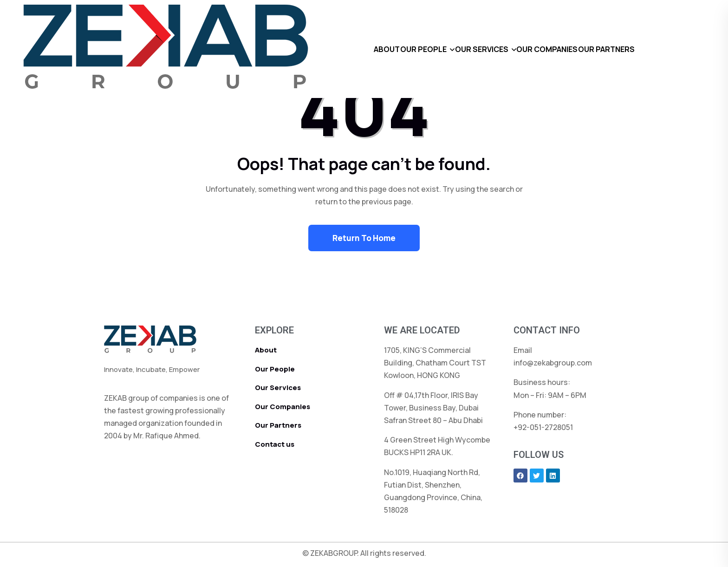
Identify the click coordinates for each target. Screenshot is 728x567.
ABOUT (360, 49)
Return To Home (364, 238)
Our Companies (283, 407)
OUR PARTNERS (634, 49)
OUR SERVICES (482, 49)
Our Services (278, 388)
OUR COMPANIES (561, 49)
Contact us (275, 444)
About (266, 350)
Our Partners (278, 425)
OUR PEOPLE (410, 49)
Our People (275, 369)
